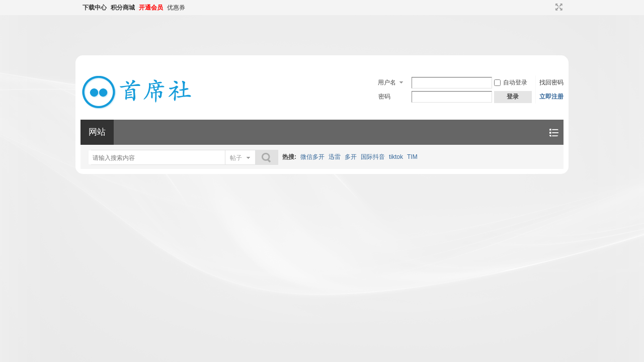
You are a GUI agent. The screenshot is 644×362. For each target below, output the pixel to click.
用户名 (387, 82)
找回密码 (551, 82)
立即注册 (551, 97)
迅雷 (335, 157)
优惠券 (176, 8)
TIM (412, 157)
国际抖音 (373, 157)
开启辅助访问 (549, 7)
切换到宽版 (558, 7)
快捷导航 (554, 132)
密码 (384, 97)
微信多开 (312, 157)
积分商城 (123, 8)
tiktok (396, 157)
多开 (351, 157)
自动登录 (511, 82)
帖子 (236, 158)
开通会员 (151, 8)
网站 (97, 132)
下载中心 (95, 8)
